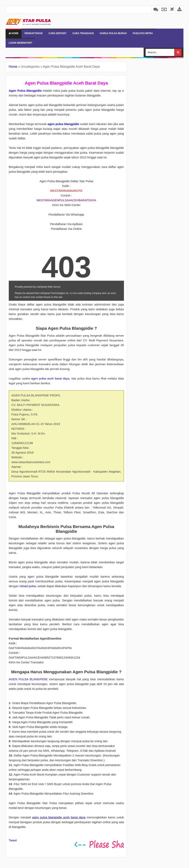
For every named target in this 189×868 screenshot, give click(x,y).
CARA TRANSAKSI (83, 33)
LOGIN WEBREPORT (20, 43)
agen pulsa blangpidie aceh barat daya (59, 817)
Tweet (13, 840)
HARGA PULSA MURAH (113, 33)
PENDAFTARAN (33, 33)
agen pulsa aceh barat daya (50, 378)
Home (14, 33)
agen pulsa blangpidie (63, 124)
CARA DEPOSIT (57, 33)
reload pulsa (28, 586)
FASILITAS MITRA (143, 33)
